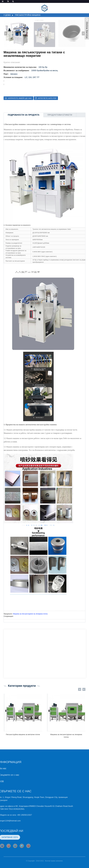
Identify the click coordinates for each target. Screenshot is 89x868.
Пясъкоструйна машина (28, 15)
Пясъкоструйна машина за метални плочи (23, 734)
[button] (83, 33)
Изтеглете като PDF (47, 98)
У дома (7, 15)
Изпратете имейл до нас (20, 98)
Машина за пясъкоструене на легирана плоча (30, 614)
